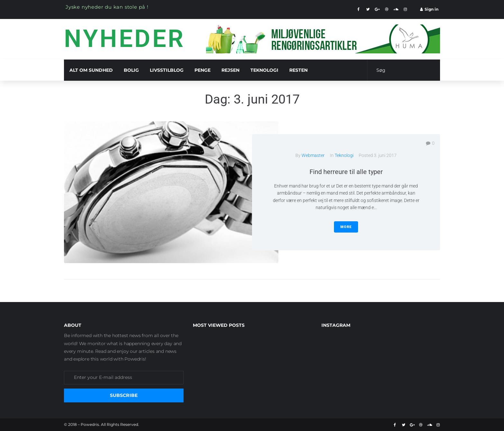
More (346, 227)
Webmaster (313, 155)
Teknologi (344, 155)
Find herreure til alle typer (346, 172)
